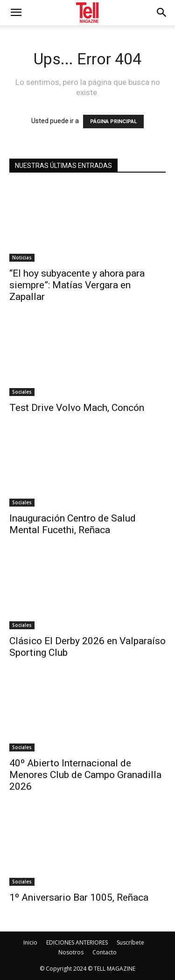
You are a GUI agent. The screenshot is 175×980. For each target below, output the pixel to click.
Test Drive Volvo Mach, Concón (77, 408)
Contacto (105, 952)
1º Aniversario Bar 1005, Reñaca (79, 897)
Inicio (30, 942)
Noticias (22, 257)
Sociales (22, 392)
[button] (162, 13)
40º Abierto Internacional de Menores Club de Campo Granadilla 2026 (85, 775)
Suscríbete (130, 942)
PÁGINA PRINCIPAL (113, 122)
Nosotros (71, 952)
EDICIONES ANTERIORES (77, 942)
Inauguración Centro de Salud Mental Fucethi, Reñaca (73, 524)
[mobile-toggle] (16, 13)
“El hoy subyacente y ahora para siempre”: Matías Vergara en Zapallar (77, 285)
